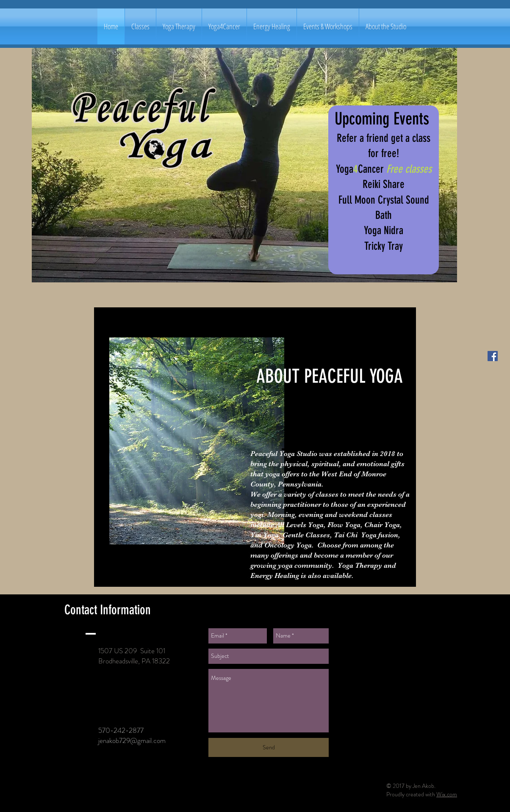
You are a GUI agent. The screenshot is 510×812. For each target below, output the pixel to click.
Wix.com (447, 794)
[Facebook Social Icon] (493, 356)
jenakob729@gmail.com (132, 740)
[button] (140, 26)
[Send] (269, 747)
